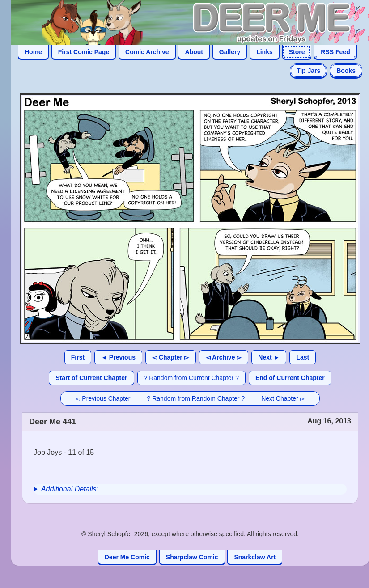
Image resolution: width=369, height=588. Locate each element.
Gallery (230, 52)
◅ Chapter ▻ (171, 357)
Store (297, 52)
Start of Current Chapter (91, 378)
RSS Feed (335, 52)
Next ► (269, 357)
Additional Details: (70, 489)
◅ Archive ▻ (224, 357)
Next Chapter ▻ (283, 398)
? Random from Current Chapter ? (191, 378)
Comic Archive (147, 52)
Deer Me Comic (127, 557)
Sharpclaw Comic (192, 557)
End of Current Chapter (290, 378)
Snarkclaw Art (255, 557)
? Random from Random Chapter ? (196, 398)
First (78, 357)
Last (303, 357)
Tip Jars (308, 71)
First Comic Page (84, 52)
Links (265, 52)
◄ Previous (118, 357)
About (194, 52)
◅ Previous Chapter (103, 398)
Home (33, 52)
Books (346, 71)
